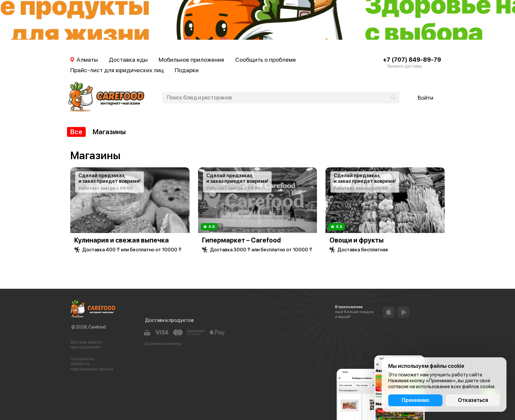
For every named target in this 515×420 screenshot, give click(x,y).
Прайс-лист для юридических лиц (117, 70)
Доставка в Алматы (163, 344)
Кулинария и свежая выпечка (122, 240)
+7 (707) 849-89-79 (412, 60)
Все (76, 132)
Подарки (187, 70)
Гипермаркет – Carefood (241, 240)
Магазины (109, 132)
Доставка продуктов (169, 320)
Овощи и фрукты (357, 240)
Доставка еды (128, 60)
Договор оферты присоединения (86, 345)
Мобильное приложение (191, 60)
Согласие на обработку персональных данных (92, 364)
